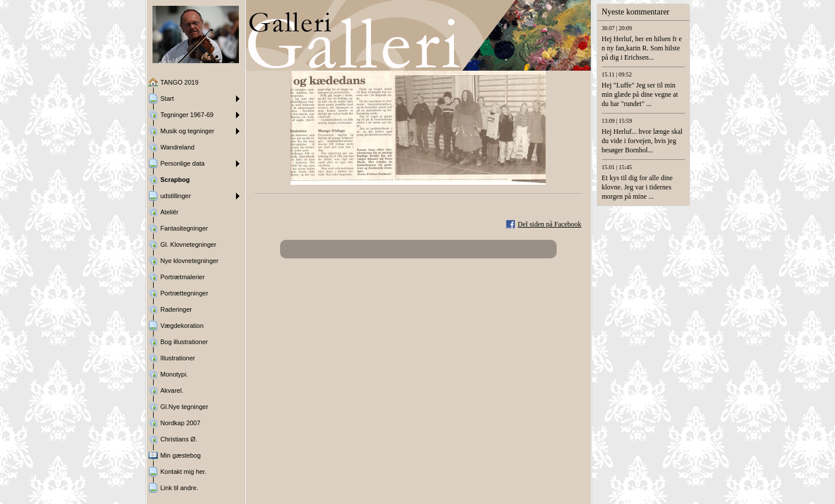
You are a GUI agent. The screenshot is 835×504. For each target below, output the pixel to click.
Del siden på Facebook (550, 224)
